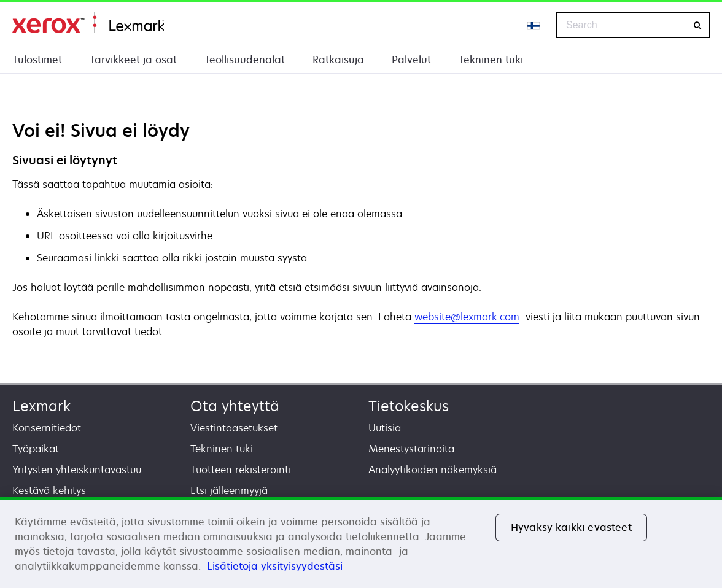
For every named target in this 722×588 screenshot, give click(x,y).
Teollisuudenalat (245, 60)
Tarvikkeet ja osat (133, 60)
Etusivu (88, 23)
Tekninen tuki (491, 60)
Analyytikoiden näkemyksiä (433, 470)
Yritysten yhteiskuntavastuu (77, 470)
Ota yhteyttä (235, 406)
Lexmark (41, 406)
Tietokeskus (409, 406)
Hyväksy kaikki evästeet (571, 527)
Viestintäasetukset (234, 428)
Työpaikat (36, 449)
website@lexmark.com (467, 317)
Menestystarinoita (411, 449)
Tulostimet (37, 60)
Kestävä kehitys (49, 490)
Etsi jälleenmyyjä (229, 490)
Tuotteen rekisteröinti (241, 470)
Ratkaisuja (338, 60)
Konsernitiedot (47, 428)
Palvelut (411, 60)
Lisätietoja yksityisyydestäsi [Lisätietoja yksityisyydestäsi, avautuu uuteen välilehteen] (275, 566)
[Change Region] (534, 25)
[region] (361, 543)
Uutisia (385, 428)
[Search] (697, 25)
